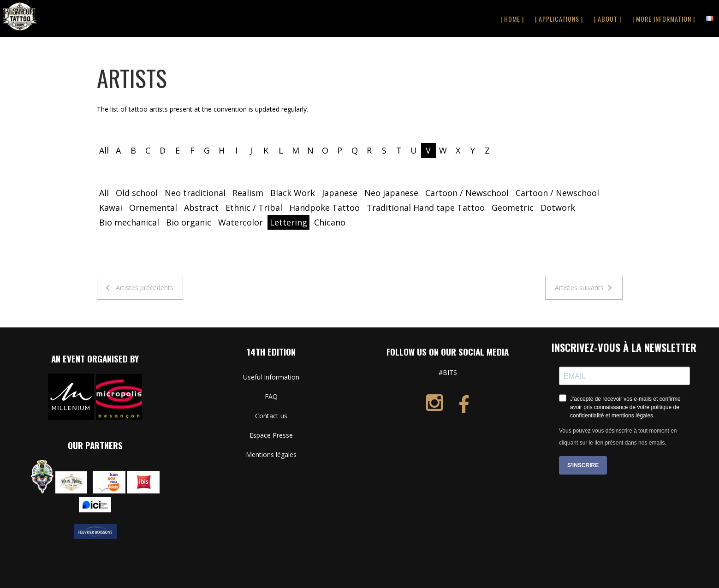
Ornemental (153, 208)
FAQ (271, 396)
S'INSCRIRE (583, 465)
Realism (248, 193)
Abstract (201, 208)
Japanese (340, 193)
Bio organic (189, 222)
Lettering (288, 222)
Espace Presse (271, 435)
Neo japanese (391, 193)
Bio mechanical (129, 222)
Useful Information (271, 377)
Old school (137, 193)
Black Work (293, 193)
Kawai (111, 208)
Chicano (330, 222)
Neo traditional (195, 193)
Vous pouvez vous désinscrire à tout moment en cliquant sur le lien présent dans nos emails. (618, 437)
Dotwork (558, 208)
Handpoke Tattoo (324, 208)
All (104, 150)
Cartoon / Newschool (467, 193)
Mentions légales (271, 454)
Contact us (271, 416)
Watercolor (241, 222)
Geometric (513, 208)
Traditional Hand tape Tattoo (426, 208)
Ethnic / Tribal (254, 208)
